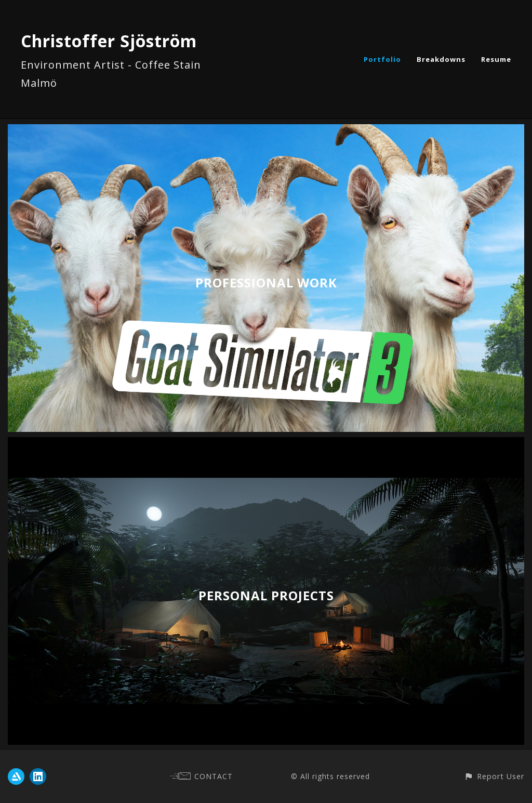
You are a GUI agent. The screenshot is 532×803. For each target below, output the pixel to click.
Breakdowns (441, 59)
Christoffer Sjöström (109, 41)
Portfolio (382, 59)
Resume (496, 59)
